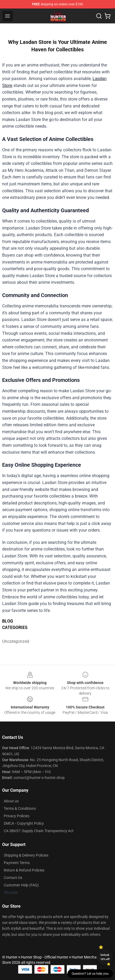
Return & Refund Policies (24, 870)
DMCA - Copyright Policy (24, 823)
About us (11, 801)
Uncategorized (16, 641)
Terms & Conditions (20, 808)
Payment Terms (17, 863)
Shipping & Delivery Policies (26, 855)
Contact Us (13, 878)
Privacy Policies (17, 816)
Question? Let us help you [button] (90, 974)
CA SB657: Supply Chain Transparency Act (39, 831)
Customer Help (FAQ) (21, 885)
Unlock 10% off (105, 957)
